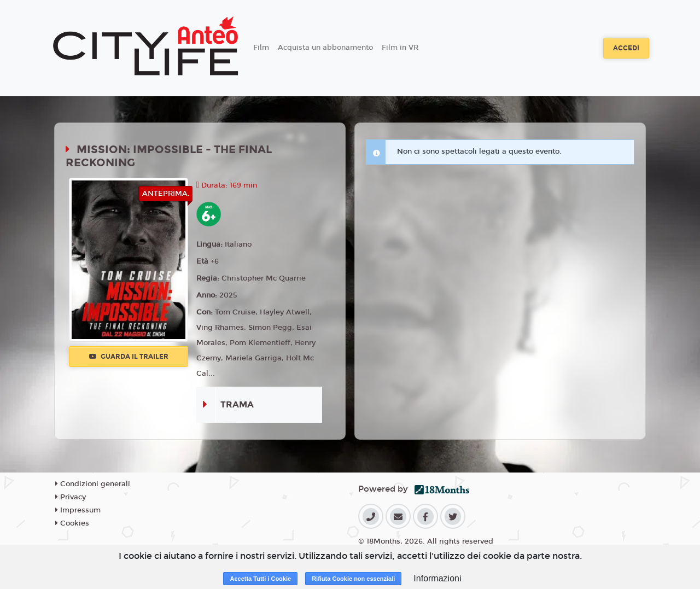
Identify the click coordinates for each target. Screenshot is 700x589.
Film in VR (400, 48)
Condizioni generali (93, 484)
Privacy (71, 497)
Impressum (78, 510)
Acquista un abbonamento (325, 48)
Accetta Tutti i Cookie (260, 579)
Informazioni (437, 578)
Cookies (72, 523)
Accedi (626, 48)
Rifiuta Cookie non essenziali (353, 579)
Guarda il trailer (129, 357)
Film (261, 48)
